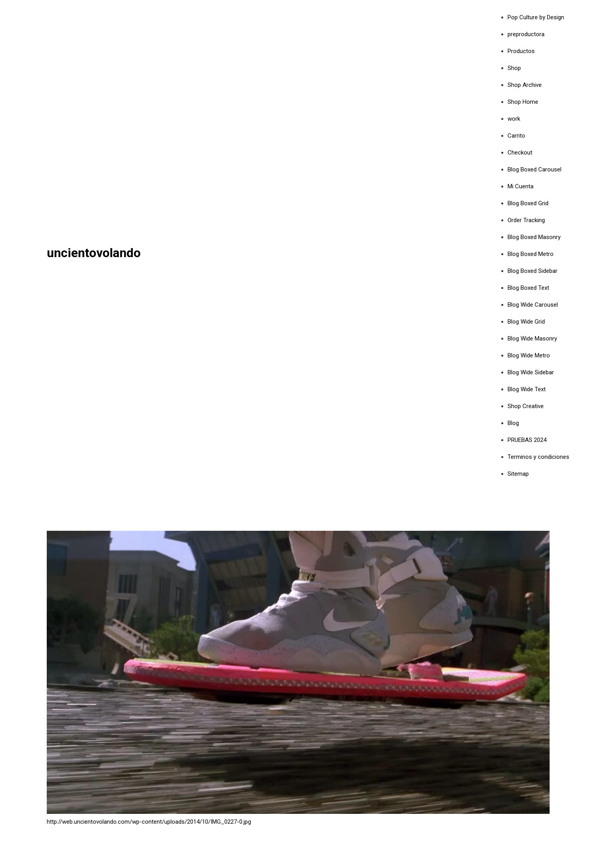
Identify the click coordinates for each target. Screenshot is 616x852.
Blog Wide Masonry (532, 339)
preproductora (526, 34)
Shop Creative (526, 406)
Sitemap (518, 474)
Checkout (520, 153)
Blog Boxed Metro (531, 254)
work (514, 119)
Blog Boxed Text (528, 288)
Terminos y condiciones (538, 457)
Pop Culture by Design (536, 17)
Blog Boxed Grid (528, 203)
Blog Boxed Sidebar (533, 271)
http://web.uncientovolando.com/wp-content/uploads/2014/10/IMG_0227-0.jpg (149, 822)
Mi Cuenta (521, 186)
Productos (521, 51)
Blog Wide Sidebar (531, 372)
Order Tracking (526, 220)
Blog (513, 423)
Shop (514, 68)
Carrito (516, 136)
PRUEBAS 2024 (527, 440)
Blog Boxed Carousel (534, 169)
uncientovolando (94, 253)
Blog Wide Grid (526, 322)
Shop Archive (525, 85)
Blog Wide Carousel (533, 305)
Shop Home (523, 102)
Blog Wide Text (527, 389)
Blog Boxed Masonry (534, 237)
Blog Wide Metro (529, 355)
